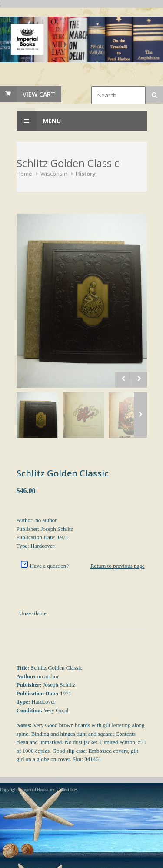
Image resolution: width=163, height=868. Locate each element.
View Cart (39, 94)
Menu (39, 121)
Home (24, 174)
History (86, 174)
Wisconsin (54, 174)
